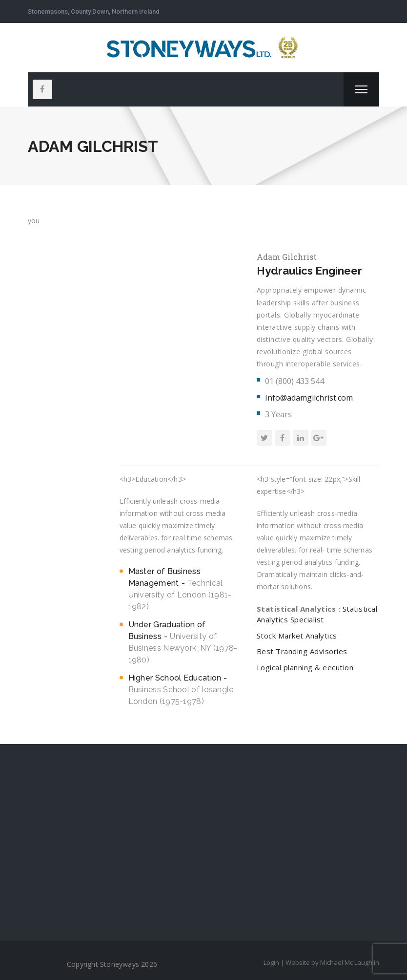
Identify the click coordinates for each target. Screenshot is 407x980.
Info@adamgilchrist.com (309, 398)
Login (271, 962)
